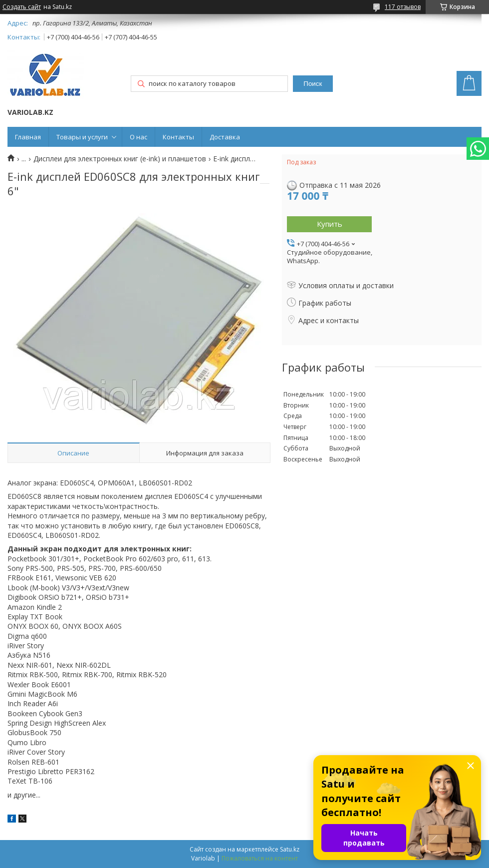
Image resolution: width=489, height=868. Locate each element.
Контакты (178, 137)
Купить (330, 224)
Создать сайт (22, 7)
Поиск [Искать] (313, 84)
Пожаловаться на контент (260, 858)
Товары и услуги (82, 137)
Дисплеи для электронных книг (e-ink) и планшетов (120, 159)
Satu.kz (290, 849)
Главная (28, 137)
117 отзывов (403, 7)
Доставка (225, 137)
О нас (138, 137)
